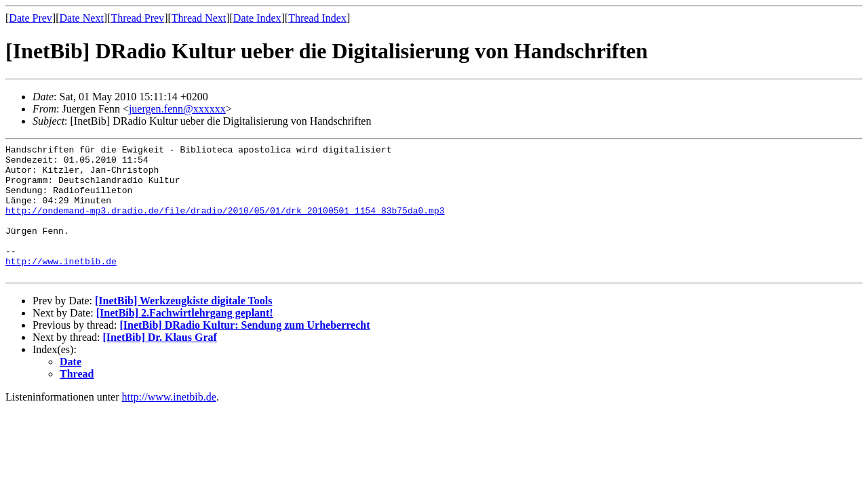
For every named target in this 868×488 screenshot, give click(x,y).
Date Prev (31, 18)
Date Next (82, 18)
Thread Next (199, 18)
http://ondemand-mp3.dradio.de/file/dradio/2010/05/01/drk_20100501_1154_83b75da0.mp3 (225, 224)
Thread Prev (137, 18)
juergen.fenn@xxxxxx (177, 109)
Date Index (257, 18)
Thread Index (317, 18)
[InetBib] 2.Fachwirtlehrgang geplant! (185, 339)
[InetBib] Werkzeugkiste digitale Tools (184, 327)
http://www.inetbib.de (61, 285)
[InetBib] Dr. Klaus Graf (160, 364)
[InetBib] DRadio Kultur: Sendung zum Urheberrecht (244, 351)
